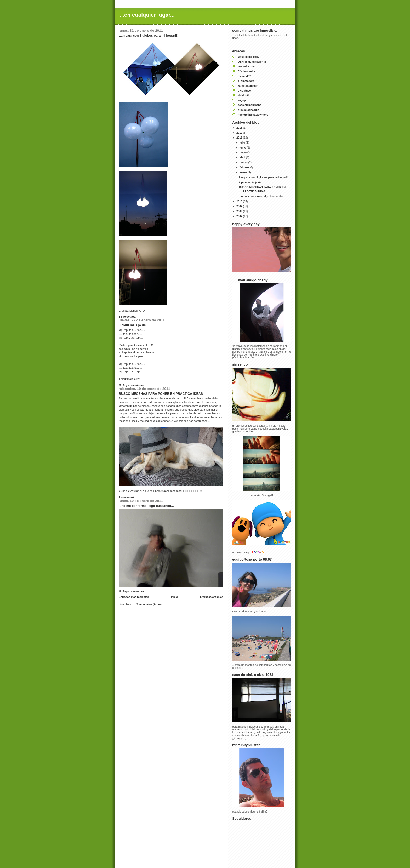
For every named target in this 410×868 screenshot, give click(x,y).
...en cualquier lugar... (147, 15)
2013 (240, 128)
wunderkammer (248, 86)
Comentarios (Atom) (149, 604)
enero (244, 172)
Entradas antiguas (212, 597)
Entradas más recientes (134, 597)
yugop (242, 100)
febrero (244, 167)
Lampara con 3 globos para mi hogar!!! (149, 36)
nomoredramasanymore (253, 115)
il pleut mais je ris (132, 325)
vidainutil (244, 96)
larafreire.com (247, 67)
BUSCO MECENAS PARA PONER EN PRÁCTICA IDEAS (161, 394)
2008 (240, 211)
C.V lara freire (246, 72)
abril (243, 158)
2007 (240, 216)
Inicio (175, 597)
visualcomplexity (249, 57)
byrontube (244, 91)
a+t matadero (246, 81)
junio (243, 148)
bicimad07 (244, 76)
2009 (240, 206)
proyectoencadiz (248, 110)
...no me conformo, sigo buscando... (146, 506)
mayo (243, 153)
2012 (240, 133)
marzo (244, 162)
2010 (240, 201)
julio (243, 143)
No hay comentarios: (132, 385)
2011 (240, 138)
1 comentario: (128, 317)
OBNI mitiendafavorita (252, 62)
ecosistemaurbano (250, 105)
